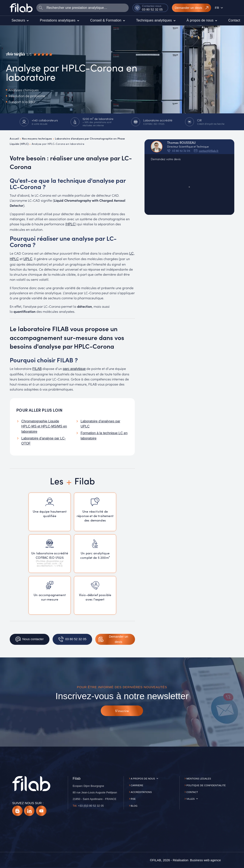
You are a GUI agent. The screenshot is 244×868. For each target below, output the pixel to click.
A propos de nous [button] (143, 779)
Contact (192, 792)
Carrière (137, 785)
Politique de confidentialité (206, 785)
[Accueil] (21, 8)
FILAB (37, 369)
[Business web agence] (205, 860)
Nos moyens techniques (37, 138)
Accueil (14, 138)
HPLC (71, 224)
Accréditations (141, 792)
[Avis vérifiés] (29, 54)
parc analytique (74, 369)
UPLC (28, 259)
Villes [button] (190, 799)
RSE (133, 799)
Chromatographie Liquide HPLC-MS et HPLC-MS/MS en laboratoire (44, 426)
